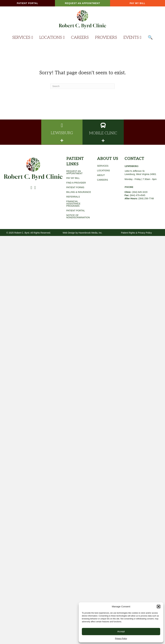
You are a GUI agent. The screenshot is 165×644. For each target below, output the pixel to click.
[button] (159, 607)
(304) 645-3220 (136, 192)
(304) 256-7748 (146, 198)
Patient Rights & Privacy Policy (136, 233)
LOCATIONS (52, 37)
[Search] (82, 86)
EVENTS (132, 37)
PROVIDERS (106, 37)
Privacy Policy (121, 639)
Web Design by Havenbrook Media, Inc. (82, 233)
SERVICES (23, 37)
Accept (121, 631)
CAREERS (80, 37)
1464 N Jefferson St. (135, 171)
